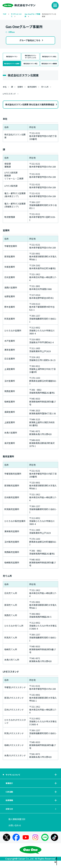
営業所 (20, 87)
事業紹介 (32, 785)
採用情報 (32, 805)
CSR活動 (32, 795)
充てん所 (45, 87)
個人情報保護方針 (17, 826)
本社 (5, 87)
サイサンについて (32, 775)
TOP (5, 14)
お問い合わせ (15, 833)
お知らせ (32, 815)
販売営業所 (32, 87)
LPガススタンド (9, 94)
